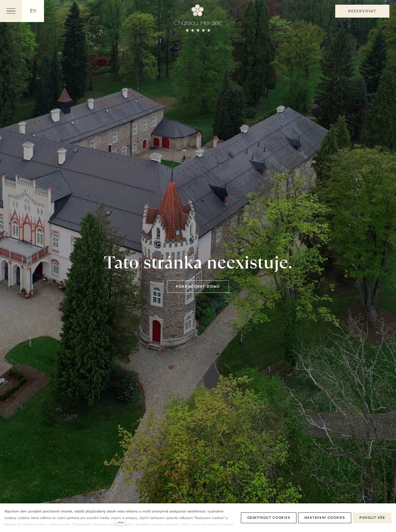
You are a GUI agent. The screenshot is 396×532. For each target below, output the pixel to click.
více (121, 522)
